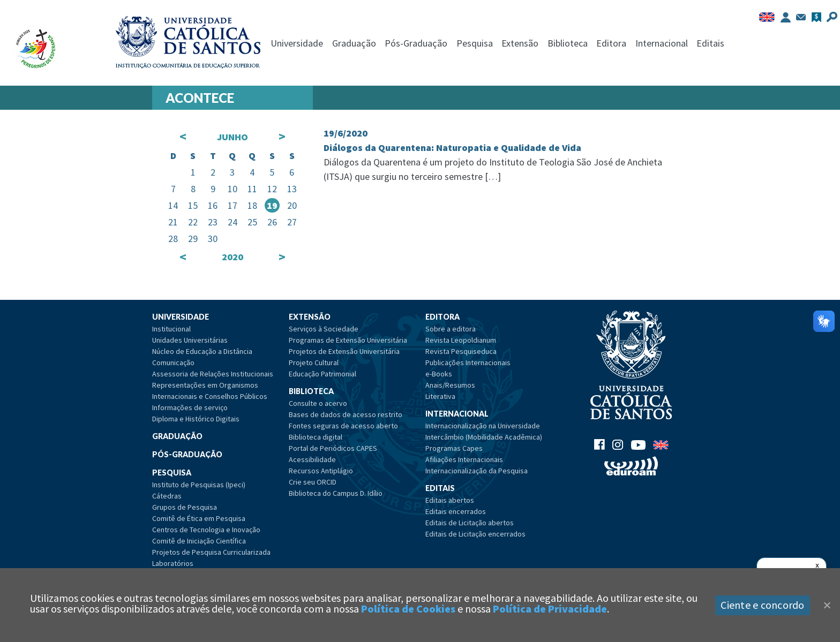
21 (173, 222)
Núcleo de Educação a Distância (202, 351)
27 (292, 222)
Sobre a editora (451, 329)
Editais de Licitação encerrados (475, 534)
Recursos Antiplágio (321, 471)
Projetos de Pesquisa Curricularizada (211, 552)
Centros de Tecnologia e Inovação (206, 530)
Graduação (354, 43)
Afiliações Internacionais (464, 459)
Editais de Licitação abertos (470, 523)
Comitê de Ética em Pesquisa (199, 518)
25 (252, 222)
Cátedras (167, 496)
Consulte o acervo (318, 403)
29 (193, 239)
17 (232, 205)
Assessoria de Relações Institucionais (213, 374)
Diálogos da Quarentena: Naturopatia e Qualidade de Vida (452, 148)
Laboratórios (173, 563)
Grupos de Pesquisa (185, 507)
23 (213, 222)
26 (272, 222)
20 (292, 205)
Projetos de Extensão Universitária (344, 351)
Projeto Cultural (314, 362)
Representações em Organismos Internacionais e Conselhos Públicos (210, 391)
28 (173, 239)
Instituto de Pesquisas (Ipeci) (199, 485)
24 (232, 222)
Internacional (662, 43)
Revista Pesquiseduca (461, 351)
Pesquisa (475, 43)
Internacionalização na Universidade (483, 426)
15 (193, 205)
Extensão (520, 43)
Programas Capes (454, 448)
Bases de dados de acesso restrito (346, 414)
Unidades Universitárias (190, 340)
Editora (611, 43)
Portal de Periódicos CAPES (333, 448)
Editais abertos (450, 500)
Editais (710, 43)
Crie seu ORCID (313, 482)
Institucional (171, 329)
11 (252, 189)
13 (292, 189)
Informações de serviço (190, 407)
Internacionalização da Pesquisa (477, 471)
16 (213, 205)
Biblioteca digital (316, 437)
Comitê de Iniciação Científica (199, 541)
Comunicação (173, 362)
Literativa (440, 396)
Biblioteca (568, 43)
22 (193, 222)
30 (213, 239)
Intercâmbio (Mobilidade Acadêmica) (484, 437)
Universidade (297, 43)
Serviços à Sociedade (324, 329)
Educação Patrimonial (322, 374)
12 (272, 189)
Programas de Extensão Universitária (348, 340)
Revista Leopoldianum (461, 340)
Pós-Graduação (416, 43)
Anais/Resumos (450, 385)
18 (252, 205)
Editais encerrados (456, 511)
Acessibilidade (312, 459)
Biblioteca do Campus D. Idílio (336, 493)
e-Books (439, 374)
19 (272, 205)
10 (232, 189)
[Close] (827, 605)
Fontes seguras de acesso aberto (343, 426)
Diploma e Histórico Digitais (196, 419)
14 (173, 205)
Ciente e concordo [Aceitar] (762, 605)
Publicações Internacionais (468, 362)
